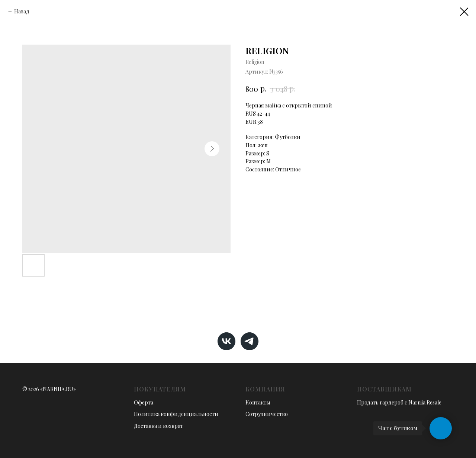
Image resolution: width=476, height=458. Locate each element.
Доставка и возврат (158, 426)
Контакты (258, 402)
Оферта (144, 402)
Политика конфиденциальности (176, 414)
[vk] (226, 341)
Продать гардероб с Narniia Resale (399, 402)
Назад (22, 11)
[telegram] (250, 341)
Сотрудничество (267, 414)
